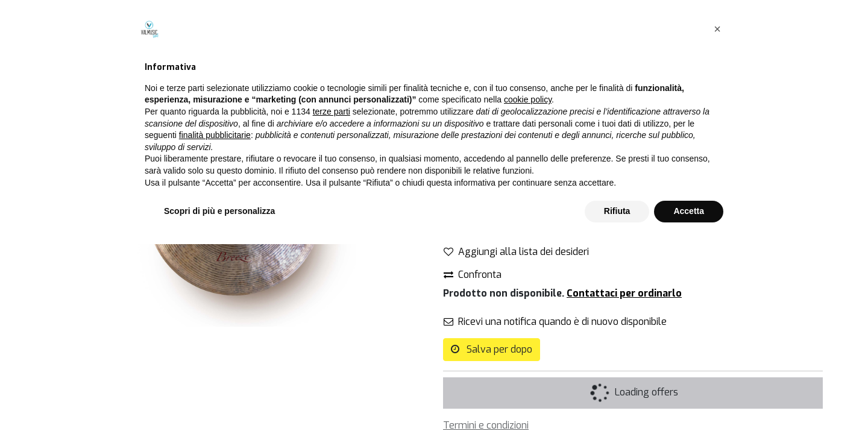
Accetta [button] (689, 401)
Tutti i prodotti (474, 59)
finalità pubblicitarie (215, 325)
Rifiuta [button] (617, 401)
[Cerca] (412, 60)
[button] (717, 219)
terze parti (332, 301)
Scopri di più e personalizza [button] (219, 401)
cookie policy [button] (528, 290)
